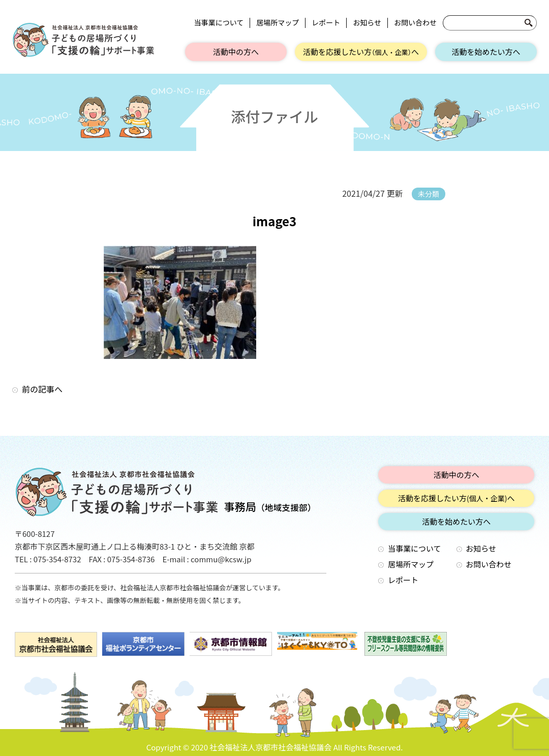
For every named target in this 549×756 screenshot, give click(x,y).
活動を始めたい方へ (486, 52)
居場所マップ (278, 23)
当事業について (219, 23)
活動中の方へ (236, 52)
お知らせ (367, 23)
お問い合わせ (415, 23)
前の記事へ (42, 389)
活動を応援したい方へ (361, 52)
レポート (326, 23)
